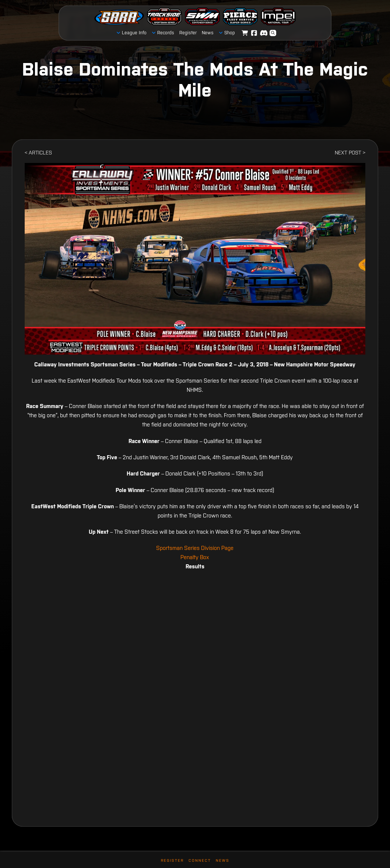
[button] (273, 33)
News (223, 860)
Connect (200, 860)
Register (172, 860)
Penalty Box (195, 557)
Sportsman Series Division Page (195, 548)
